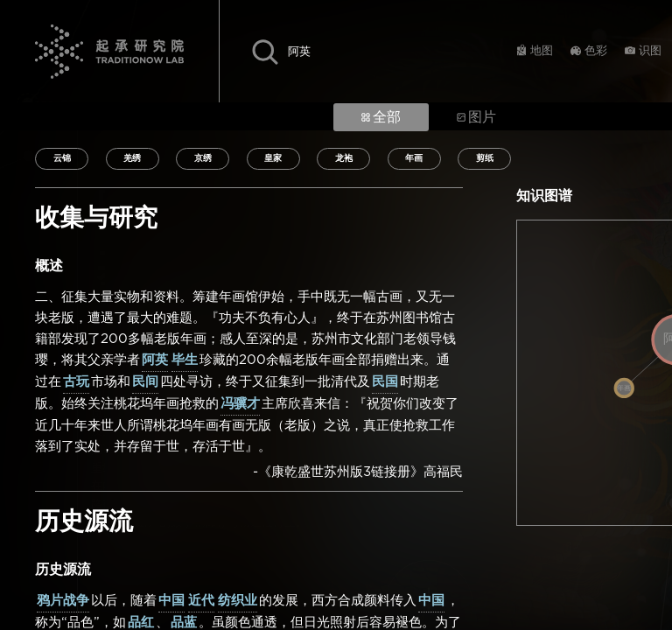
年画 (414, 158)
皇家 (273, 158)
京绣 (203, 158)
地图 (542, 51)
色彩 (596, 51)
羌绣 (132, 158)
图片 (476, 117)
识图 (650, 51)
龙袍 (344, 158)
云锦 (62, 158)
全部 (381, 117)
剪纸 (485, 158)
